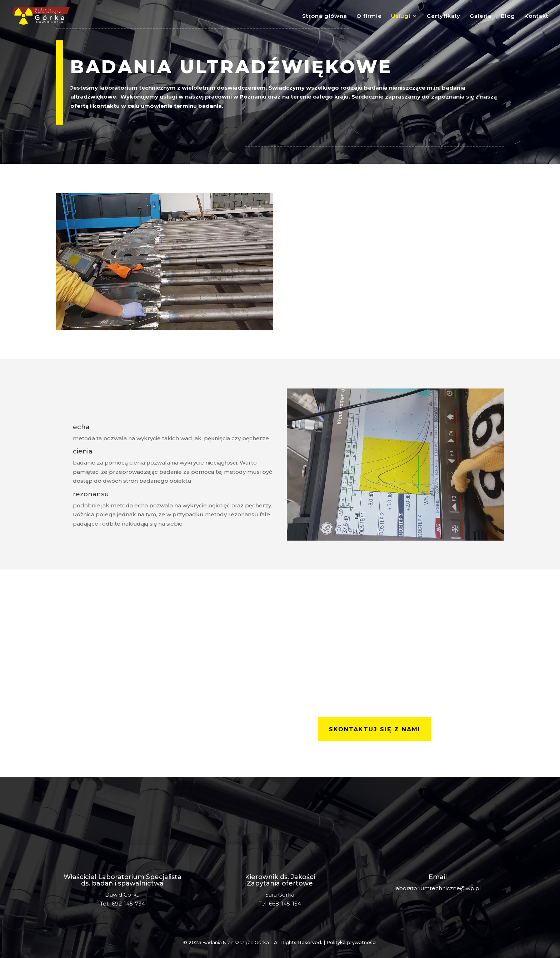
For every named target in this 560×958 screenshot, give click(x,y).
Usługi (401, 16)
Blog (508, 16)
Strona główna (325, 16)
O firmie (369, 16)
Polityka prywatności (351, 942)
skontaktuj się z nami (375, 729)
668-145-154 (285, 904)
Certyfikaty (444, 16)
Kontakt (536, 16)
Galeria (481, 16)
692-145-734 (128, 904)
